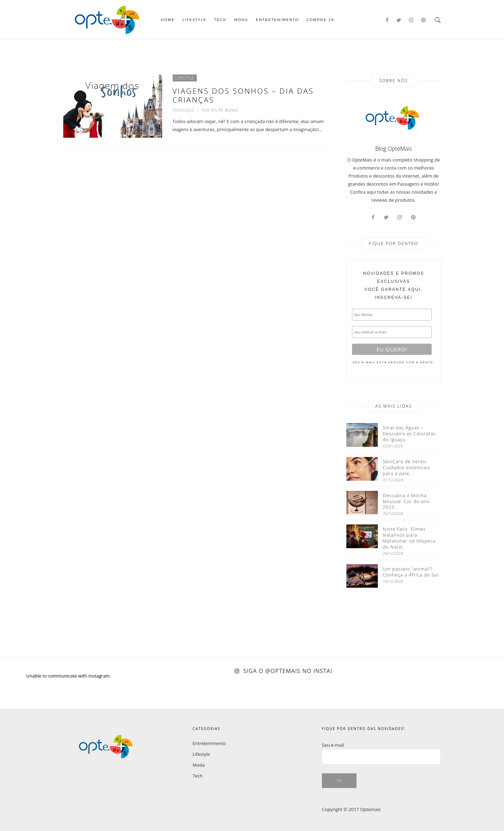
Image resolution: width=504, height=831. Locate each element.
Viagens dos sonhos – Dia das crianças (243, 95)
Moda (241, 20)
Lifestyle (195, 20)
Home (168, 20)
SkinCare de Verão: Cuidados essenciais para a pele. (406, 468)
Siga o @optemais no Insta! (288, 671)
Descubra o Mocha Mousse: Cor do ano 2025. (406, 502)
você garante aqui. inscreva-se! (394, 285)
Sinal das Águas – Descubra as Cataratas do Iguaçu (409, 434)
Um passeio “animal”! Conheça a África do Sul (411, 572)
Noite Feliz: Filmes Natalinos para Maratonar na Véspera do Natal (409, 538)
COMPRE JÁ (320, 20)
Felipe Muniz (224, 110)
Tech (220, 20)
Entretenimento (277, 20)
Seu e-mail (333, 745)
